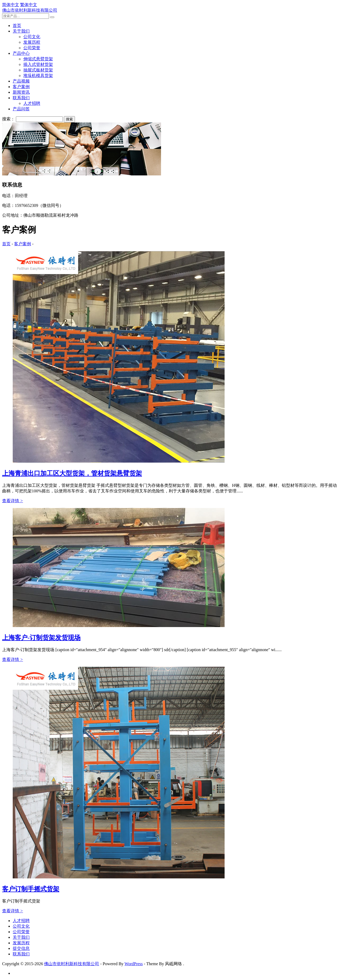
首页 (17, 26)
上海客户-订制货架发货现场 (41, 638)
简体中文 (11, 5)
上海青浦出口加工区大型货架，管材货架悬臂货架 (72, 473)
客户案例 (21, 87)
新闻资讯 (21, 92)
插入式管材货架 (38, 64)
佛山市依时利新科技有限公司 (30, 10)
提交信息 (21, 948)
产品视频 (21, 81)
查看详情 (13, 501)
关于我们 (21, 31)
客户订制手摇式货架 (31, 889)
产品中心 (21, 53)
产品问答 (21, 109)
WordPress (134, 964)
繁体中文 (29, 5)
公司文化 (32, 37)
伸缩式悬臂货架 (38, 59)
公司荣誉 (32, 48)
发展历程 (32, 42)
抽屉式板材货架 (38, 70)
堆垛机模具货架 (38, 76)
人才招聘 (32, 103)
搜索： (8, 119)
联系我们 (21, 98)
